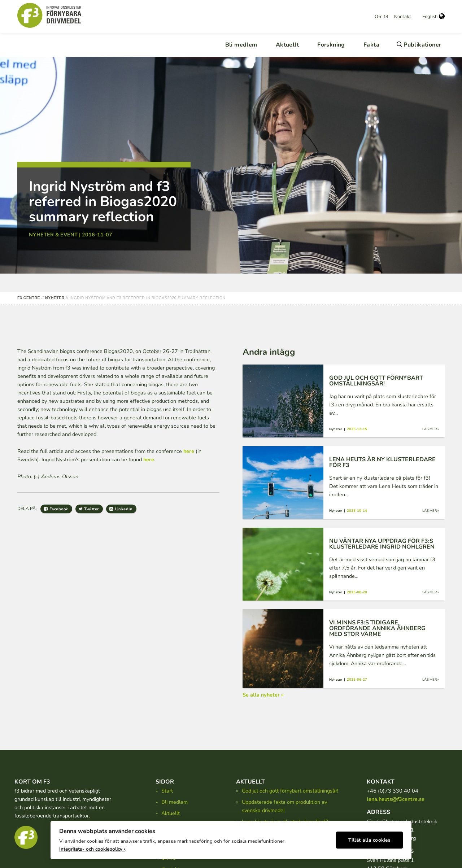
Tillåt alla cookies (370, 838)
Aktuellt (287, 45)
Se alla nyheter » (263, 695)
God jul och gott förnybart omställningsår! (290, 791)
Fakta (371, 45)
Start (167, 791)
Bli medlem (241, 45)
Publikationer (422, 45)
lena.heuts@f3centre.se (396, 799)
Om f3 (382, 17)
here (189, 451)
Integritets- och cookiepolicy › (92, 847)
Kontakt (402, 17)
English (433, 17)
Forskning (331, 45)
